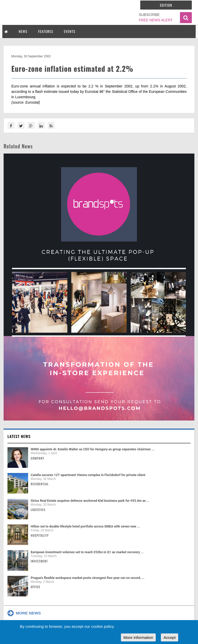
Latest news (19, 436)
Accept (170, 637)
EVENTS (70, 31)
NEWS (23, 31)
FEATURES (46, 31)
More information (138, 637)
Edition (166, 5)
